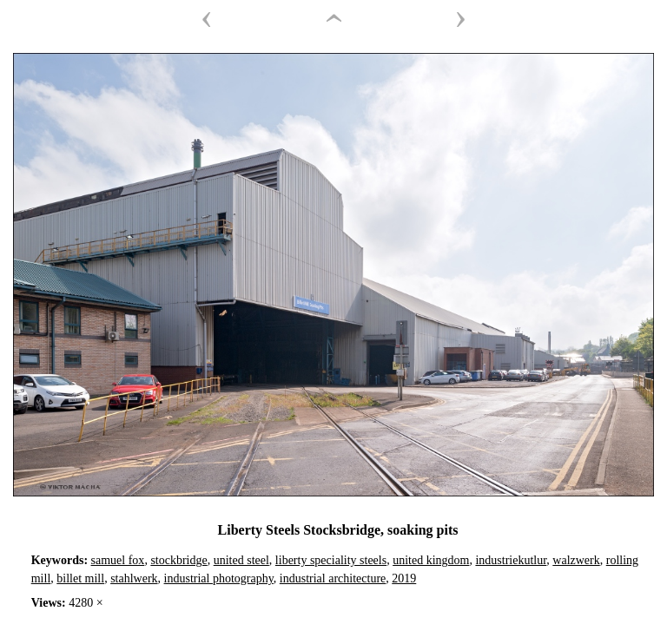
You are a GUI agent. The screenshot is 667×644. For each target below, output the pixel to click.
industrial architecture (333, 578)
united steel (241, 560)
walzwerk (576, 560)
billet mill (80, 578)
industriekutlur (511, 560)
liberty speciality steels (331, 560)
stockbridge (178, 560)
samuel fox (118, 560)
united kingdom (431, 560)
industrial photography (219, 578)
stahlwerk (134, 578)
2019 (404, 578)
